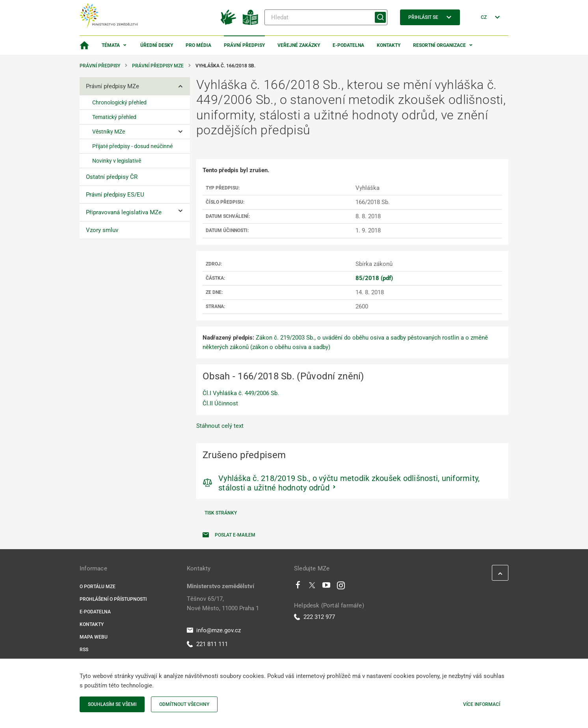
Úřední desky (157, 45)
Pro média (198, 45)
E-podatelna (348, 45)
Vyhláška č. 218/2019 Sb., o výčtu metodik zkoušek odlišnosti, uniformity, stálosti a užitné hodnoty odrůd (349, 483)
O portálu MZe (98, 587)
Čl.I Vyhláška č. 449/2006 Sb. (241, 393)
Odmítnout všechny (184, 704)
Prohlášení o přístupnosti (113, 599)
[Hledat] (326, 17)
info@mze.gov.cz (214, 630)
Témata (111, 45)
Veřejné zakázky (299, 45)
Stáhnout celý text (220, 426)
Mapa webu (94, 637)
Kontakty (389, 45)
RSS (84, 650)
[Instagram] (341, 587)
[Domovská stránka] (84, 45)
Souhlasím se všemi (112, 704)
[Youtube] (327, 587)
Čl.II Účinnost (220, 403)
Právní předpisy (244, 45)
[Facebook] (298, 587)
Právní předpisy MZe (158, 66)
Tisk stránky (221, 513)
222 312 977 (314, 617)
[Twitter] (312, 587)
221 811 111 (207, 644)
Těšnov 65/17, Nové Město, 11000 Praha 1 (223, 604)
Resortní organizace (439, 45)
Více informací (482, 704)
